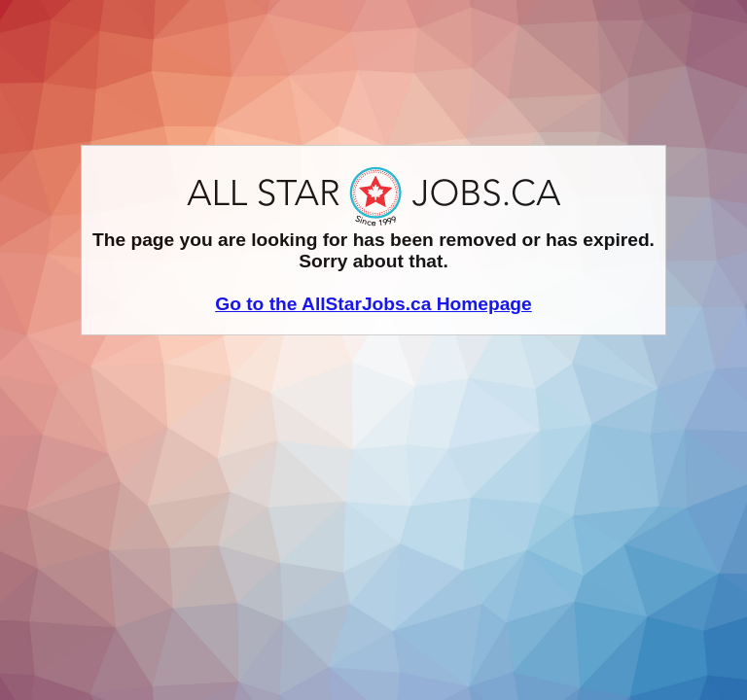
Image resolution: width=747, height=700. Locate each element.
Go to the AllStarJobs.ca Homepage (373, 304)
